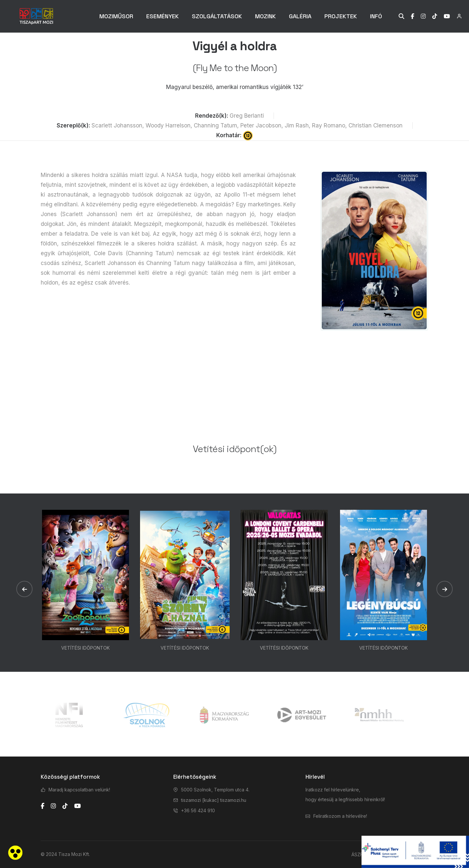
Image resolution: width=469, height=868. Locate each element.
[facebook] (43, 806)
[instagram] (53, 806)
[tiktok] (65, 806)
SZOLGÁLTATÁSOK (217, 16)
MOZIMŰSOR (116, 16)
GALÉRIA (300, 16)
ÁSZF (357, 854)
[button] (24, 589)
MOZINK (265, 16)
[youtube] (78, 806)
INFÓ (376, 16)
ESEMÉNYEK (163, 16)
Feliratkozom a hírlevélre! (340, 816)
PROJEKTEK (341, 16)
